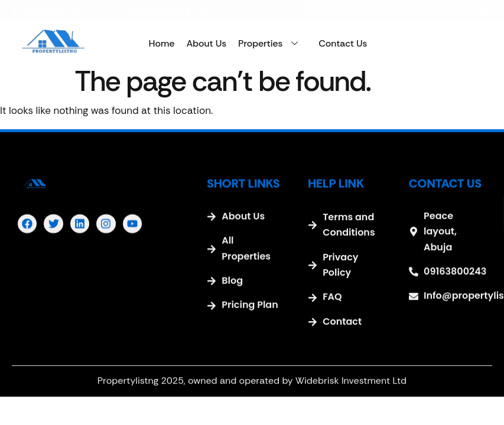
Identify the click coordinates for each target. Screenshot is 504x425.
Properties (272, 44)
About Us (206, 43)
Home (162, 43)
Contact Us (343, 43)
